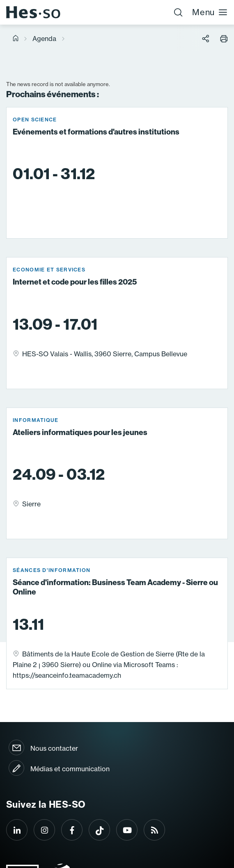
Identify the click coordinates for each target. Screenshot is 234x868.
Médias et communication (70, 769)
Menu (210, 12)
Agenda (44, 39)
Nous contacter (54, 748)
